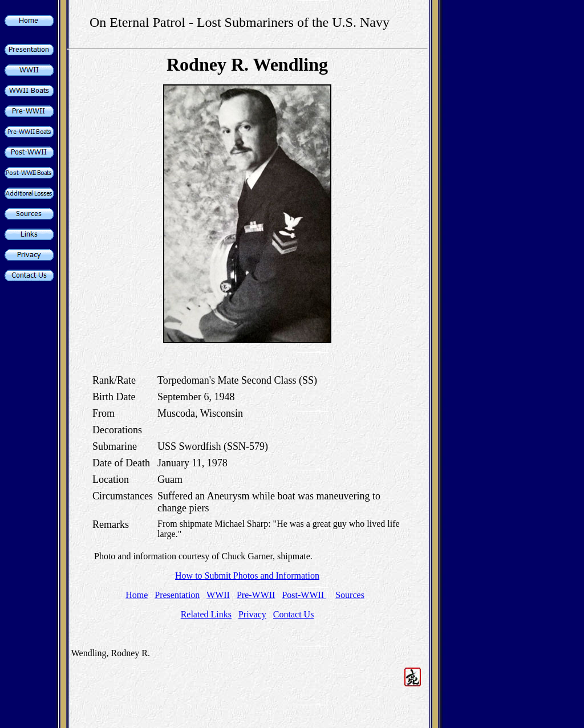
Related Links (206, 614)
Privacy (252, 614)
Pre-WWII (256, 595)
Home (137, 595)
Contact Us (294, 614)
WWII (218, 595)
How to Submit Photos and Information (247, 576)
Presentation (177, 595)
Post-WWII (304, 595)
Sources (350, 595)
